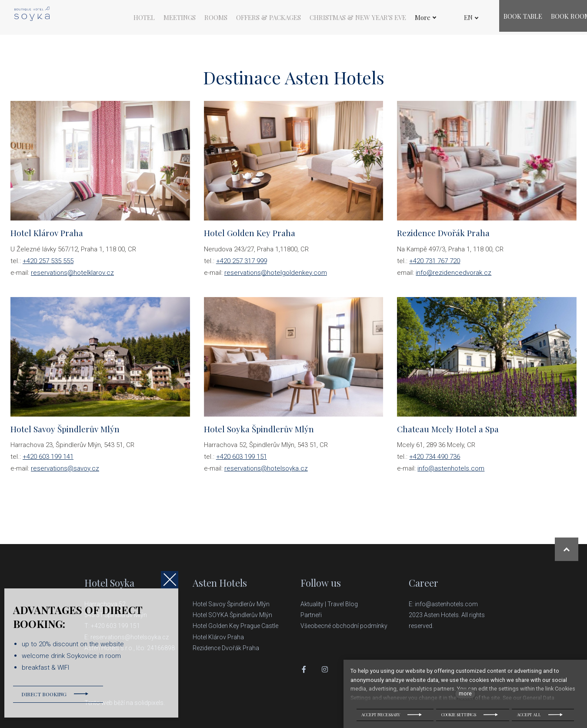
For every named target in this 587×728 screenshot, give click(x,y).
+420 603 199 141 (48, 461)
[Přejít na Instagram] (325, 669)
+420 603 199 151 (242, 461)
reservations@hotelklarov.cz (72, 277)
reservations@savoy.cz (65, 472)
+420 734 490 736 (435, 461)
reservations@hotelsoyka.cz (266, 472)
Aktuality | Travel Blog (330, 604)
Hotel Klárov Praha (218, 637)
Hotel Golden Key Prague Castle (235, 626)
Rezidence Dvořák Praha (226, 648)
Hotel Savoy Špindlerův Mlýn (232, 604)
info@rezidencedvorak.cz (454, 277)
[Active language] (464, 18)
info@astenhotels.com (451, 472)
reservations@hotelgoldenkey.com (276, 277)
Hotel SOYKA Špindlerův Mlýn (232, 615)
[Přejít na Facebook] (304, 669)
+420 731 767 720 (435, 265)
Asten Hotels (220, 583)
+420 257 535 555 (48, 265)
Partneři (311, 615)
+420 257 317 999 (242, 265)
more (465, 693)
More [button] (426, 18)
